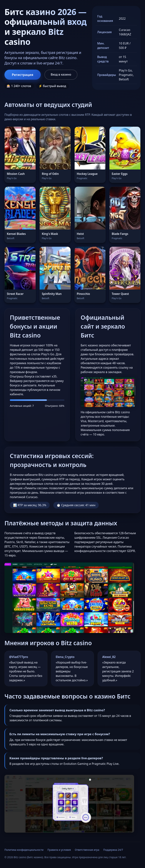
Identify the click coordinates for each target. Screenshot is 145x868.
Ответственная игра (87, 850)
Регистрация (23, 75)
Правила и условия (59, 850)
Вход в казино (61, 74)
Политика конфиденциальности (24, 850)
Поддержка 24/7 (113, 850)
